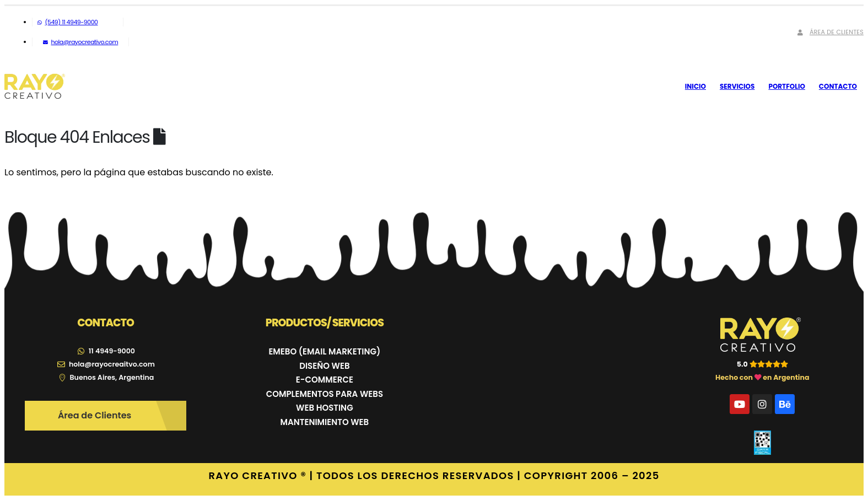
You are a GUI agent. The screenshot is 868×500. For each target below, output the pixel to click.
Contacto (838, 86)
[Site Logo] (35, 87)
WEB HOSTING (325, 408)
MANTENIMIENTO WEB (325, 422)
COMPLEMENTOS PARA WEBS (325, 394)
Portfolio (786, 86)
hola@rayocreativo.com (80, 42)
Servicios (737, 86)
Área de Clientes (829, 32)
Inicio (696, 86)
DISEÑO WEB (324, 366)
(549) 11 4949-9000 (68, 22)
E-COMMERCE (325, 380)
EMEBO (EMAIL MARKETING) (324, 351)
